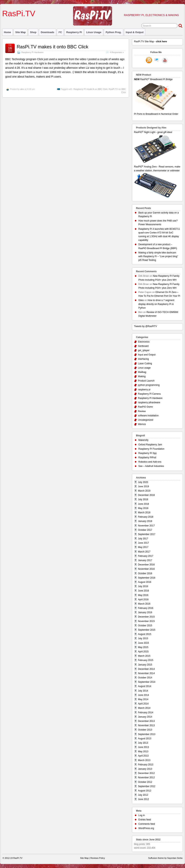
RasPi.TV (19, 14)
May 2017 (143, 547)
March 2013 (144, 760)
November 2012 (146, 778)
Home (7, 32)
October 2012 (145, 782)
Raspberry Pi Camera (149, 394)
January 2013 (145, 769)
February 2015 (146, 660)
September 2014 (147, 682)
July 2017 (143, 539)
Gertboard (143, 346)
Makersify (143, 440)
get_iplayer (144, 350)
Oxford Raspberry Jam (150, 445)
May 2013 (143, 751)
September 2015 (147, 630)
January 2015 (145, 665)
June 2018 (143, 504)
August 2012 (145, 791)
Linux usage (94, 32)
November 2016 (146, 569)
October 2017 (145, 530)
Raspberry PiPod (147, 458)
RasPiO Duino (145, 407)
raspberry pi (74, 32)
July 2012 (143, 795)
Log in (142, 815)
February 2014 (146, 712)
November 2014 (146, 673)
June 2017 (143, 543)
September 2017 (147, 534)
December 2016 (146, 565)
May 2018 (143, 508)
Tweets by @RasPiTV (146, 326)
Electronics (144, 342)
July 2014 (143, 691)
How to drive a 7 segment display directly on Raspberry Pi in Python (156, 304)
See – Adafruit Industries (151, 466)
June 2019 (143, 486)
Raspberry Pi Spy (147, 453)
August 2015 (145, 634)
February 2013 (146, 765)
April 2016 (143, 599)
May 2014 (143, 699)
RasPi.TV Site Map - (150, 42)
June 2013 (143, 747)
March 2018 (144, 513)
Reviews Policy (98, 858)
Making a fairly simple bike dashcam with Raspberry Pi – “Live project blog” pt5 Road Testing (158, 256)
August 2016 (145, 582)
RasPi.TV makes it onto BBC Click (52, 47)
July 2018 (143, 499)
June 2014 (143, 695)
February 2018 (146, 517)
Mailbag (142, 372)
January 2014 (145, 717)
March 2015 (144, 656)
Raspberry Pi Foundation (151, 449)
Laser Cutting (145, 363)
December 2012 (146, 773)
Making (142, 376)
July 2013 (143, 743)
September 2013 (147, 734)
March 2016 (144, 604)
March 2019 (144, 491)
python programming (149, 385)
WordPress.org (146, 828)
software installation (148, 416)
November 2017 (146, 526)
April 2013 (143, 756)
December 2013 (146, 721)
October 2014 (145, 678)
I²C (60, 32)
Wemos (142, 424)
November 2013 (146, 725)
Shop (33, 32)
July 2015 (143, 638)
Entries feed (145, 820)
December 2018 (146, 495)
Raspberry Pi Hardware (32, 52)
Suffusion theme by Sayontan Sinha (165, 858)
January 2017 (145, 560)
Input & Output (135, 32)
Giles (141, 300)
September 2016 (147, 578)
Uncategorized (146, 420)
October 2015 (145, 626)
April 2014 (143, 704)
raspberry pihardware (149, 402)
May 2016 (143, 595)
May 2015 (143, 647)
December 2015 (146, 617)
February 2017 (146, 556)
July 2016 (143, 586)
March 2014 (144, 708)
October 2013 (145, 730)
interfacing (143, 359)
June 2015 (143, 643)
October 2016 (145, 573)
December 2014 (146, 669)
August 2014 (145, 686)
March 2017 (144, 552)
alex (22, 89)
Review (142, 411)
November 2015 (146, 621)
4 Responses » (117, 52)
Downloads (48, 32)
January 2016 (145, 612)
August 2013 (145, 739)
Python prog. (114, 32)
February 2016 (146, 608)
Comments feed (147, 824)
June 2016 (143, 591)
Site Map (20, 32)
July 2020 (143, 482)
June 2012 (143, 799)
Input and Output (147, 355)
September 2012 (147, 786)
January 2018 (145, 521)
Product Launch (146, 381)
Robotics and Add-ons (150, 462)
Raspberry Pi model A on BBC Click (91, 89)
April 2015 (143, 652)
